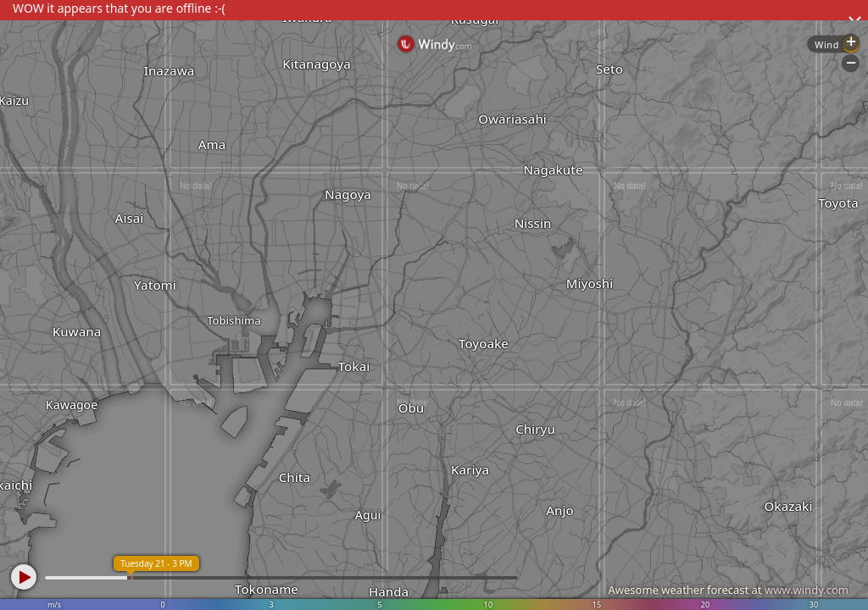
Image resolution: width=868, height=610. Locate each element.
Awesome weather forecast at (728, 590)
